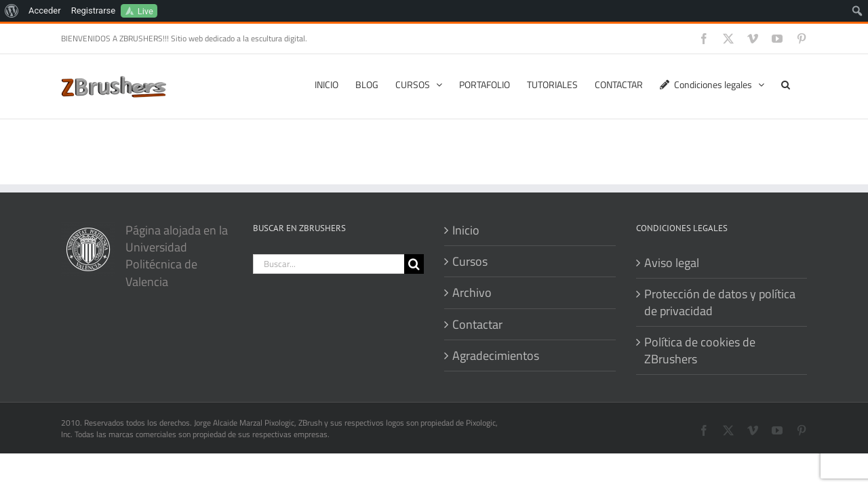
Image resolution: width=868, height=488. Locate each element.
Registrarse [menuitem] (94, 11)
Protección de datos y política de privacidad (720, 302)
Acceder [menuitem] (45, 11)
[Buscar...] (329, 264)
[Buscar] (414, 264)
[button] (803, 83)
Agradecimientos (496, 355)
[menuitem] (12, 11)
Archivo (472, 292)
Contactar (477, 324)
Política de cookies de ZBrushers (700, 350)
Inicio (466, 230)
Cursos (470, 261)
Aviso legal (672, 263)
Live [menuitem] (145, 11)
